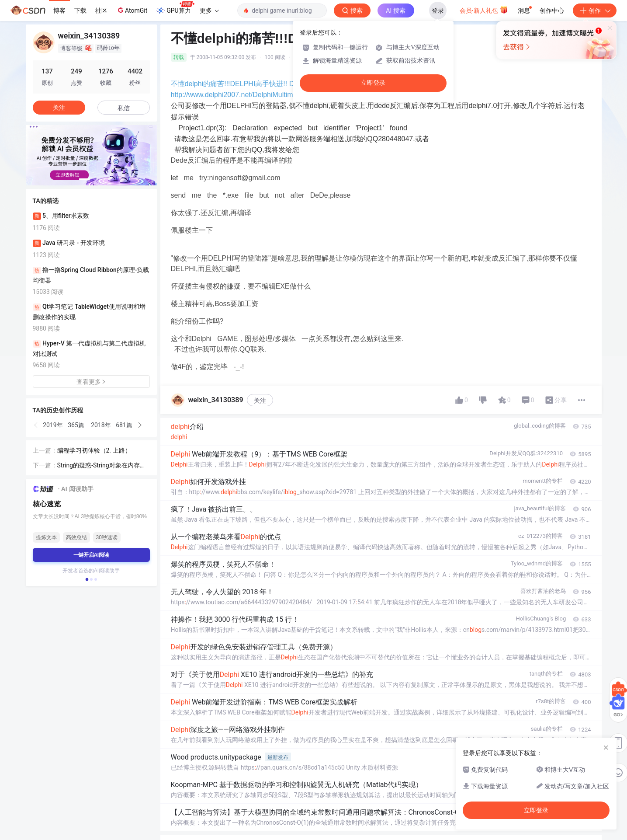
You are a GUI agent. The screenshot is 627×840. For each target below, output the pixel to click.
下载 (80, 10)
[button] (84, 179)
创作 (595, 10)
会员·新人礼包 (484, 10)
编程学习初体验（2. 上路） (94, 450)
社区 (101, 10)
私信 (124, 108)
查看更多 (91, 382)
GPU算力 (175, 8)
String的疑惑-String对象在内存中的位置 (102, 466)
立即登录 (373, 83)
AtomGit (132, 10)
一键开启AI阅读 (91, 555)
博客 (59, 10)
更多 (209, 10)
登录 (438, 10)
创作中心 (552, 10)
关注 (260, 401)
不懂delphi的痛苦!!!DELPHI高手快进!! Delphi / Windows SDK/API (272, 84)
